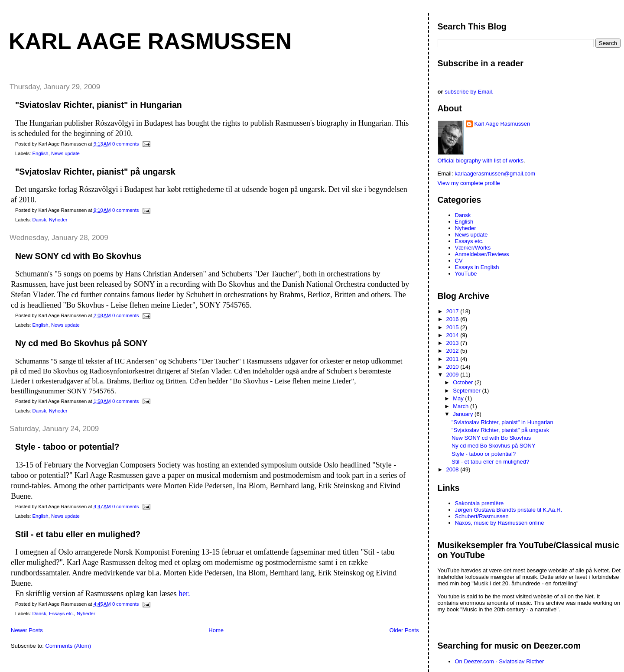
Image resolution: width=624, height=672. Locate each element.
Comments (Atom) (68, 646)
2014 (453, 335)
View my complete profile (469, 183)
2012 (453, 351)
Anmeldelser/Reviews (482, 254)
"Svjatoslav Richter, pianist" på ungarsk (95, 172)
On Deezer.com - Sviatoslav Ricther (500, 661)
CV (459, 261)
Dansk (39, 220)
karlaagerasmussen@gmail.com (495, 174)
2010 (453, 367)
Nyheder (58, 220)
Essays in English (477, 267)
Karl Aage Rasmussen (150, 41)
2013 (453, 343)
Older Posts (404, 630)
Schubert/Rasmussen (482, 516)
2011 (453, 359)
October (464, 382)
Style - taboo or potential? (67, 447)
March (461, 406)
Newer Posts (27, 630)
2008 (453, 469)
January (464, 414)
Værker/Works (473, 248)
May (459, 398)
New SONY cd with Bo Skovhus (78, 256)
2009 (453, 375)
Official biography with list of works (481, 161)
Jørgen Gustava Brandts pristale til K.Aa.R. (509, 510)
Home (216, 630)
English (41, 153)
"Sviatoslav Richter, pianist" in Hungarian (99, 105)
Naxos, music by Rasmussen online (500, 523)
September (467, 391)
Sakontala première (479, 503)
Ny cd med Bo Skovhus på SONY (81, 343)
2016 (453, 319)
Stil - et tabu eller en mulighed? (78, 534)
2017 (453, 311)
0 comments (126, 144)
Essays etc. (62, 614)
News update (65, 153)
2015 (453, 327)
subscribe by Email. (469, 92)
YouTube (466, 274)
